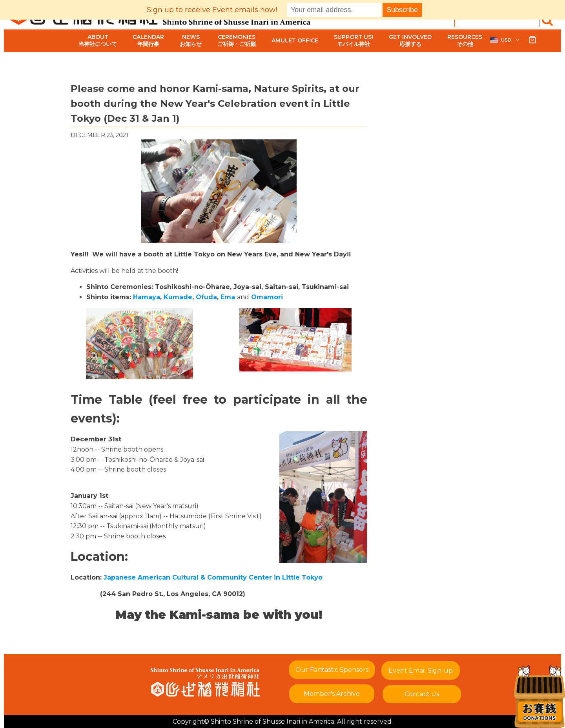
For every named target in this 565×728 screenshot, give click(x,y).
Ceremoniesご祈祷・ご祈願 (237, 40)
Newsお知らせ (191, 40)
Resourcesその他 (465, 40)
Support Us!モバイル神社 (354, 40)
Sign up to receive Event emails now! (212, 10)
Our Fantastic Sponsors (332, 670)
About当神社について (98, 40)
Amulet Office (295, 40)
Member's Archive (332, 694)
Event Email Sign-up (421, 670)
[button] (505, 40)
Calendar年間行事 (148, 40)
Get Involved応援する (410, 40)
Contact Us (422, 694)
